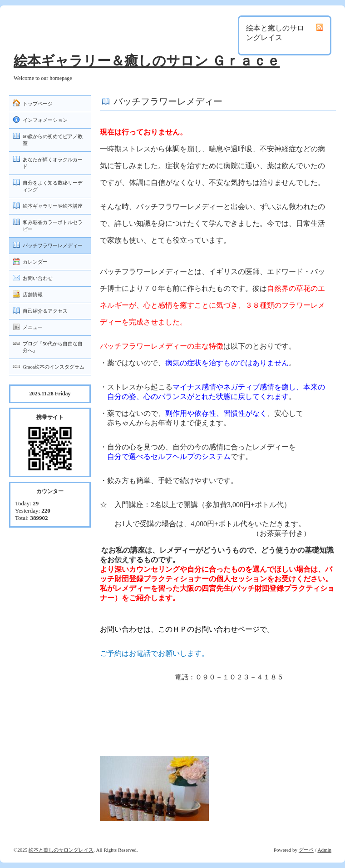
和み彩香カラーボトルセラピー (53, 226)
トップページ (38, 104)
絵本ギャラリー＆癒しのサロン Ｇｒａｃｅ (147, 61)
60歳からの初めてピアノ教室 (53, 140)
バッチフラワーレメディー (53, 245)
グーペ (306, 850)
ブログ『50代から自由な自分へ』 (53, 347)
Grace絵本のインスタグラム (54, 367)
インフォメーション (45, 120)
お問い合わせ (38, 278)
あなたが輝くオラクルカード (53, 163)
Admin (324, 850)
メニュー (33, 327)
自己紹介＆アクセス (45, 311)
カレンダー (35, 262)
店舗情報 (33, 294)
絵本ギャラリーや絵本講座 (53, 206)
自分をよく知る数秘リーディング (53, 186)
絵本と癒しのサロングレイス (61, 850)
